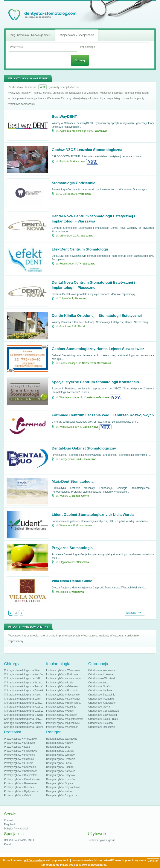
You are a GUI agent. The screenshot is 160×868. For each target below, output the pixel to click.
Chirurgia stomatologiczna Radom (24, 727)
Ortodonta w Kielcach (101, 723)
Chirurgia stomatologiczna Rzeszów (25, 707)
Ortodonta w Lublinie (100, 691)
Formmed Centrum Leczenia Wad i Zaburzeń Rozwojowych (103, 415)
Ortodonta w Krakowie (101, 674)
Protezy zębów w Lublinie (19, 763)
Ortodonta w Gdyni (99, 707)
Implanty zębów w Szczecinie (63, 695)
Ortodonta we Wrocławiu (102, 678)
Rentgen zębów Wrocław (60, 755)
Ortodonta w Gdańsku (101, 686)
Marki (81, 327)
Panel (7, 844)
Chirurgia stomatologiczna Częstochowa (27, 711)
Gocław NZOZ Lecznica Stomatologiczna (87, 150)
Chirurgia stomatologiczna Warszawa (25, 670)
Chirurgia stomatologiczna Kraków (24, 674)
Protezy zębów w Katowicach (21, 771)
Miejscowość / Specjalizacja (77, 35)
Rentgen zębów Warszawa (61, 739)
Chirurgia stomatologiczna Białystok (24, 719)
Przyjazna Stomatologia (72, 548)
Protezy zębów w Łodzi (17, 747)
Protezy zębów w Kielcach (19, 787)
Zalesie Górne (80, 496)
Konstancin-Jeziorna (96, 397)
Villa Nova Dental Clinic (72, 581)
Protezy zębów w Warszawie (20, 739)
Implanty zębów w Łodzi (60, 683)
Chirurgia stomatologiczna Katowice (25, 695)
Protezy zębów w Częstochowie (22, 779)
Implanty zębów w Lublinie (61, 707)
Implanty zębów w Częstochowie (65, 719)
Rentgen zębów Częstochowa (63, 787)
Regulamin (10, 824)
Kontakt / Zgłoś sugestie (102, 840)
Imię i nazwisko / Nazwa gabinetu (30, 35)
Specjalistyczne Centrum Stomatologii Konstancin (95, 382)
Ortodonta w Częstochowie (104, 711)
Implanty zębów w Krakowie (62, 674)
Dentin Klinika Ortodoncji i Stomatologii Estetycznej (97, 316)
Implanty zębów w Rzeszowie (63, 723)
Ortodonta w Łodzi (99, 683)
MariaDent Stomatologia (73, 481)
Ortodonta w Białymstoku (103, 715)
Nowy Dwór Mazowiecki (97, 363)
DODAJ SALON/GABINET (19, 840)
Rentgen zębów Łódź (58, 747)
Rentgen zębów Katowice (61, 771)
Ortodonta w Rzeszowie (102, 727)
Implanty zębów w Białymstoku (64, 703)
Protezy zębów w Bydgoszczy (21, 791)
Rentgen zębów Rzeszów (61, 779)
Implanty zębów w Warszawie (63, 670)
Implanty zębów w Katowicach (63, 699)
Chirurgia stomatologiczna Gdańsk (24, 691)
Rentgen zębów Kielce (59, 791)
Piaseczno (81, 298)
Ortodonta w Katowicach (102, 703)
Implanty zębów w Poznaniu (62, 691)
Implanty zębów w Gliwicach (62, 727)
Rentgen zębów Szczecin (61, 759)
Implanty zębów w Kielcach (62, 715)
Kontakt (8, 820)
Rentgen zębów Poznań (60, 767)
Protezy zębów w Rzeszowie (20, 783)
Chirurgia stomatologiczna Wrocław (24, 683)
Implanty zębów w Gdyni (60, 711)
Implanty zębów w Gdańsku (62, 686)
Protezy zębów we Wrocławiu (21, 751)
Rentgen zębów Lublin (59, 763)
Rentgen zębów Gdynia (60, 783)
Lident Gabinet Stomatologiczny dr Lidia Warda (93, 515)
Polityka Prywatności (16, 829)
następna (131, 613)
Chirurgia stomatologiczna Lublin (23, 699)
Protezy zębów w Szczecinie (20, 767)
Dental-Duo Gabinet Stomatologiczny (84, 448)
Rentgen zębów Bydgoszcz (62, 795)
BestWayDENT (64, 117)
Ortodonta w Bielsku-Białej (103, 719)
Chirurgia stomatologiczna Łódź (22, 678)
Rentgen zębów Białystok (61, 775)
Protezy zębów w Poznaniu (20, 755)
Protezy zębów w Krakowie (19, 743)
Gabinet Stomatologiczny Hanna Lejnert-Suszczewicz (98, 349)
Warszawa (101, 131)
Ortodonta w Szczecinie (102, 695)
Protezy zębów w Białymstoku (21, 775)
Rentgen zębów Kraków (60, 743)
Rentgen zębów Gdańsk (60, 751)
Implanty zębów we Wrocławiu (63, 678)
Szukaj (80, 60)
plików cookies (33, 860)
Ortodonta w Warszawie (102, 670)
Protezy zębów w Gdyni (18, 795)
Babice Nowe (91, 427)
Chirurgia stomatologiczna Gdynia (23, 715)
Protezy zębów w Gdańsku (19, 759)
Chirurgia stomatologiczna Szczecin (24, 703)
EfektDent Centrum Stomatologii (80, 249)
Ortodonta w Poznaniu (101, 699)
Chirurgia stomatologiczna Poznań (24, 686)
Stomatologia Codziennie (74, 183)
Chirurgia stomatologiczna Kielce (23, 723)
